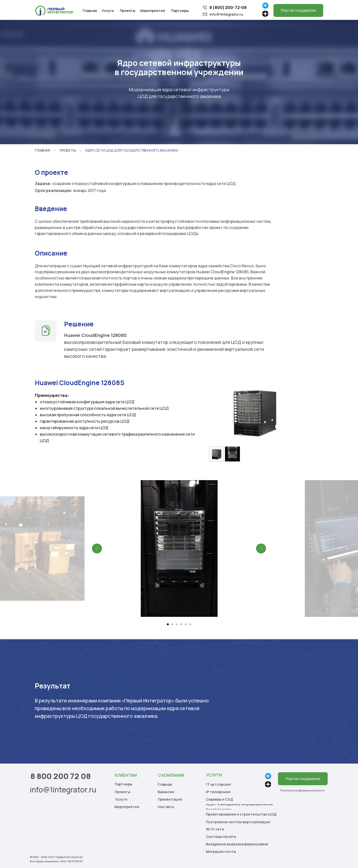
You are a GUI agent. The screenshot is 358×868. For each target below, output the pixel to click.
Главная (43, 150)
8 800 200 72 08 (61, 776)
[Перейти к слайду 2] (172, 624)
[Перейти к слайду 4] (181, 624)
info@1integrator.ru (226, 14)
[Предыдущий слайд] (97, 548)
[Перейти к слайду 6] (190, 624)
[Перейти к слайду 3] (177, 624)
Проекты (68, 150)
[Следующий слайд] (261, 548)
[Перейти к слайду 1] (168, 624)
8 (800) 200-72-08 (228, 7)
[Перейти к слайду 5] (186, 624)
